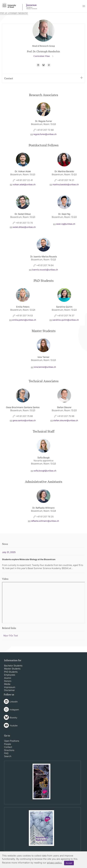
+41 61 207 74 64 (43, 265)
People (8, 744)
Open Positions (12, 741)
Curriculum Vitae (42, 56)
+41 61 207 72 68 (44, 130)
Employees (10, 675)
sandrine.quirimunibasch (66, 320)
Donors (8, 681)
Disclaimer (9, 690)
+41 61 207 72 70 (23, 223)
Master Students (12, 669)
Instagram (14, 710)
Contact (43, 78)
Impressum (10, 687)
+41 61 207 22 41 (23, 180)
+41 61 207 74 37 (64, 316)
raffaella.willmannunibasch (45, 521)
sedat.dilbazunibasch (24, 227)
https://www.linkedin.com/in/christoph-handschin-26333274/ (38, 65)
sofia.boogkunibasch (45, 471)
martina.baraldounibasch (66, 184)
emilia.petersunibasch (24, 320)
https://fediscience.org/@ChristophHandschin (49, 65)
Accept (69, 863)
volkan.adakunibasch (24, 184)
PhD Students (11, 672)
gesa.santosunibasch (24, 420)
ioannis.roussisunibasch (45, 270)
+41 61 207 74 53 (23, 316)
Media (7, 684)
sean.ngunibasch (66, 224)
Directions (9, 750)
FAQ (6, 753)
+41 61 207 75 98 (23, 416)
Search (8, 756)
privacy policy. (55, 863)
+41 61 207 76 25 (43, 517)
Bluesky (13, 718)
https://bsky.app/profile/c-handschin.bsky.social (43, 65)
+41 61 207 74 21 (64, 180)
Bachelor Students (13, 666)
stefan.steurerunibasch (66, 420)
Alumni (8, 678)
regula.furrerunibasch (45, 134)
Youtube (14, 726)
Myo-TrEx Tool (11, 636)
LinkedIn (14, 702)
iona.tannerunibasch (45, 367)
